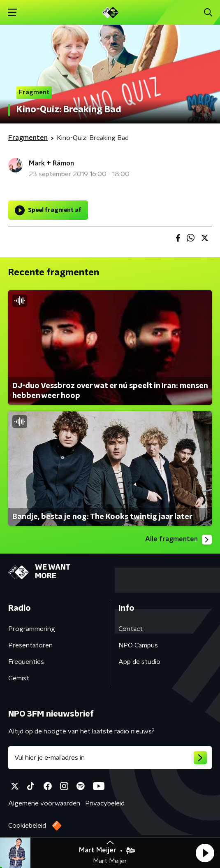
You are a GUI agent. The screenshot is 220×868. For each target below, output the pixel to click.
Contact (131, 629)
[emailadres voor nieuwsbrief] (110, 758)
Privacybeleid (105, 803)
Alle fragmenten (178, 540)
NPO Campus (138, 645)
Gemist (19, 678)
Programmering (32, 629)
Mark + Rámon (51, 163)
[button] (205, 853)
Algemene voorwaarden (44, 803)
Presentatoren (30, 645)
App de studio (139, 662)
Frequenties (26, 662)
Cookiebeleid (27, 826)
